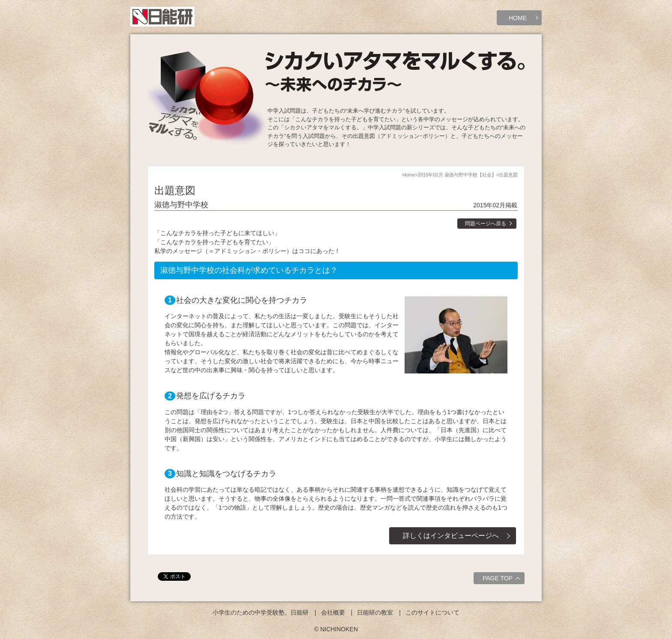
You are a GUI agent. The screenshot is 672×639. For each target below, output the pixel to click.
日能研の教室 (375, 612)
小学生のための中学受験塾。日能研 (261, 612)
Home (409, 175)
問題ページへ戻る (486, 224)
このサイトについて (432, 612)
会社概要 (333, 612)
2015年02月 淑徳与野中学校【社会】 (457, 175)
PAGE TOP (502, 579)
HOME (518, 18)
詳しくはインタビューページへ (451, 536)
